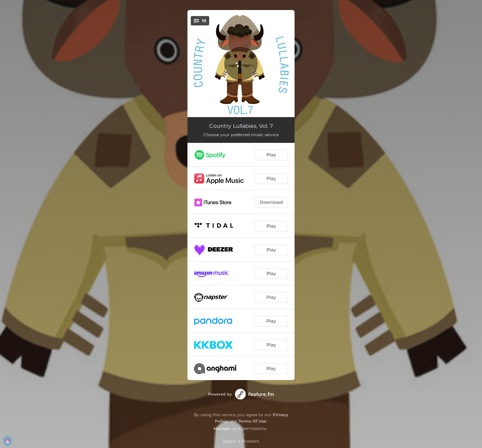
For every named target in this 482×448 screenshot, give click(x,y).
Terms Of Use (252, 421)
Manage (222, 428)
